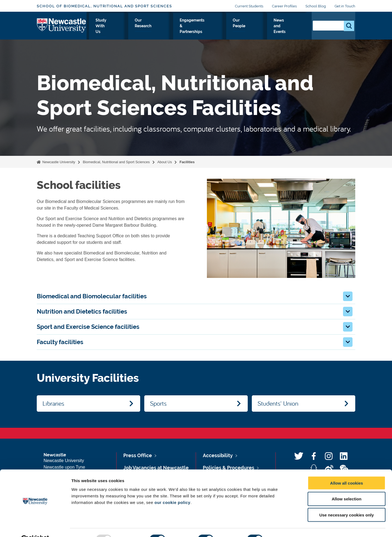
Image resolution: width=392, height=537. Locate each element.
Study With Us (128, 30)
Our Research (161, 30)
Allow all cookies (347, 470)
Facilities (187, 162)
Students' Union (278, 403)
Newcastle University (58, 162)
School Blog (316, 6)
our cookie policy (172, 489)
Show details (286, 526)
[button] (348, 296)
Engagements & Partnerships (209, 30)
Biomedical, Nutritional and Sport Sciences (116, 162)
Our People (254, 30)
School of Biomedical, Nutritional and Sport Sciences (104, 6)
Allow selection (346, 486)
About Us (99, 30)
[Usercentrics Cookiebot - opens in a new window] (35, 526)
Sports (158, 403)
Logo (62, 28)
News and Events (287, 30)
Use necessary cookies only (347, 502)
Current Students (249, 6)
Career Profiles (284, 6)
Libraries (53, 403)
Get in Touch (345, 6)
